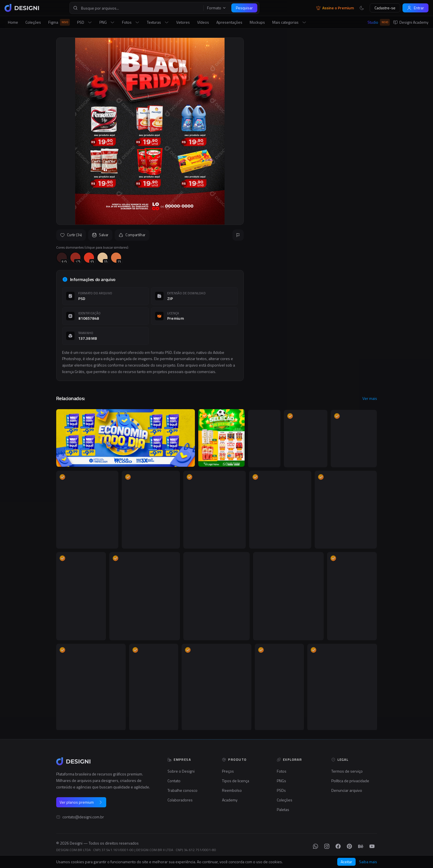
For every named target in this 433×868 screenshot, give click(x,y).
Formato (217, 8)
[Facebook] (338, 846)
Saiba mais (368, 862)
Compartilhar (132, 235)
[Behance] (361, 846)
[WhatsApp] (315, 846)
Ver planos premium (81, 802)
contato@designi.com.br (83, 817)
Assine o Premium (335, 8)
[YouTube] (372, 846)
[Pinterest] (349, 846)
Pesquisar (244, 8)
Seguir (363, 177)
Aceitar (346, 862)
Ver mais (370, 398)
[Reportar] (238, 235)
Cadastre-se (385, 8)
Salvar (100, 235)
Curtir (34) (71, 235)
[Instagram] (327, 846)
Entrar (415, 8)
